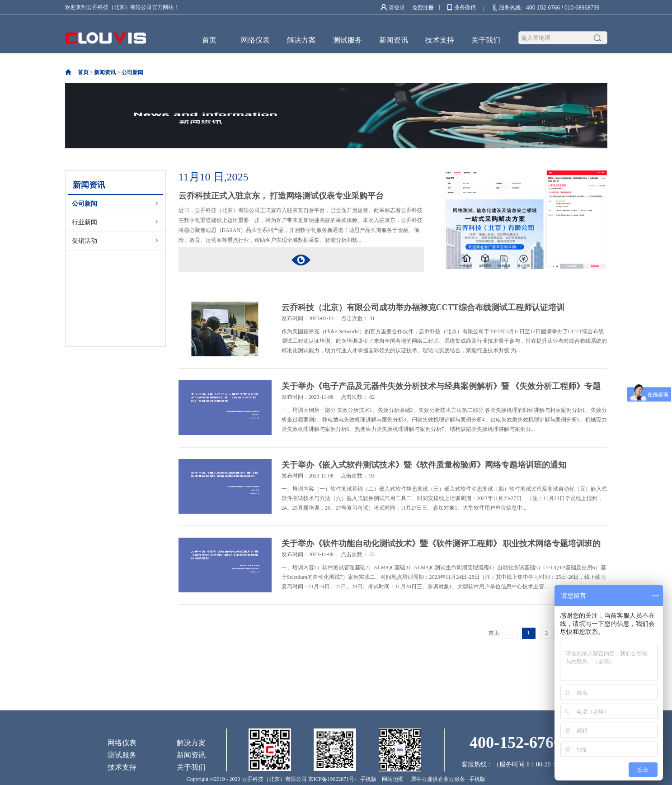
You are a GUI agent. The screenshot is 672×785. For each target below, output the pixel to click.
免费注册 (423, 8)
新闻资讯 (105, 72)
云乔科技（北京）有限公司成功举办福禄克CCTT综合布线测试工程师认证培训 (423, 307)
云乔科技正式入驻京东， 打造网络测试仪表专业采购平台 (281, 196)
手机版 (367, 779)
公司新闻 (132, 72)
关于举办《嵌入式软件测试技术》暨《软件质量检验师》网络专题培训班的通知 (424, 465)
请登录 (397, 8)
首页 (209, 40)
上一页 (511, 633)
